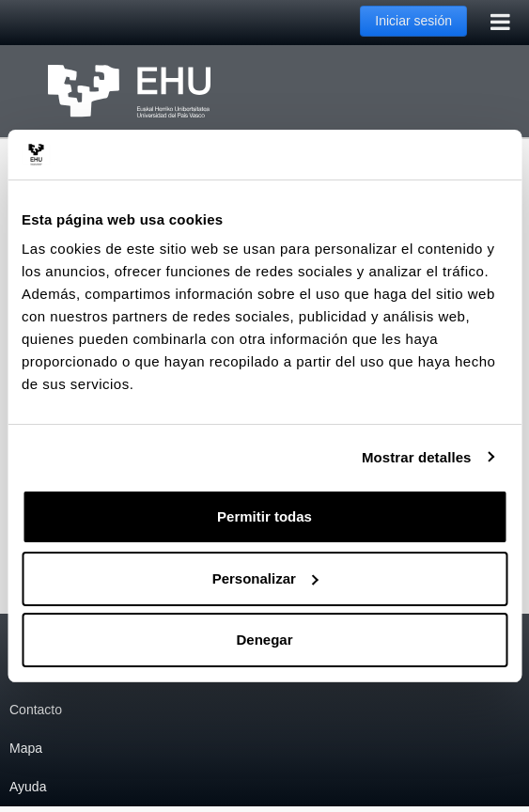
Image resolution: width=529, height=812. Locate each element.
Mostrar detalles (417, 457)
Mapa (26, 748)
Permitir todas (264, 516)
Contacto (36, 710)
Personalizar (265, 578)
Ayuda (28, 787)
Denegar (264, 640)
